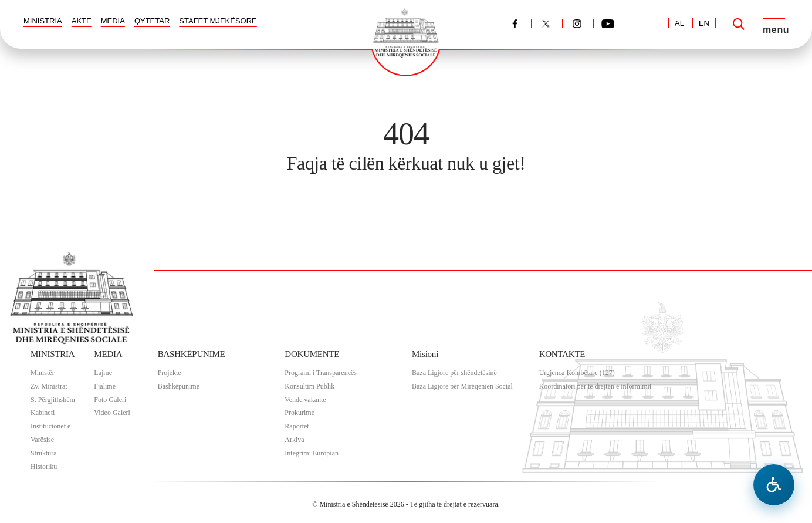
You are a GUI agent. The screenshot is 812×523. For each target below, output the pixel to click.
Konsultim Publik (309, 386)
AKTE (82, 21)
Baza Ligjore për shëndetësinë (454, 373)
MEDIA (113, 21)
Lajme (103, 373)
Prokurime (300, 413)
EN (704, 23)
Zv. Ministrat (49, 386)
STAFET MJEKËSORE (218, 21)
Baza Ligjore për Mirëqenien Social (462, 386)
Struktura (44, 453)
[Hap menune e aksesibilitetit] (774, 485)
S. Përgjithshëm (53, 400)
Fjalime (105, 386)
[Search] (739, 24)
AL (679, 23)
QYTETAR (152, 21)
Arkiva (294, 440)
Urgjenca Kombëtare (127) (577, 373)
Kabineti (43, 413)
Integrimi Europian (312, 453)
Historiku (44, 467)
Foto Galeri (110, 400)
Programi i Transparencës (321, 373)
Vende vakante (305, 400)
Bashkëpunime (179, 386)
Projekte (170, 373)
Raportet (297, 426)
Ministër (43, 373)
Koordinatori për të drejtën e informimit (596, 386)
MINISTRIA (43, 21)
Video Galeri (112, 413)
